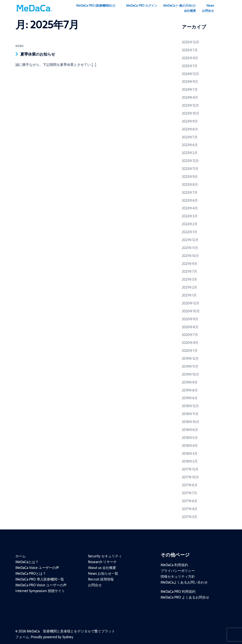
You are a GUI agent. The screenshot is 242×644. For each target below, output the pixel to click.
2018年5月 (190, 438)
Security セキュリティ (105, 556)
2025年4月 (190, 58)
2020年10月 (191, 311)
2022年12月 (190, 161)
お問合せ (208, 11)
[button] (225, 8)
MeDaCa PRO (96, 6)
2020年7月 (190, 335)
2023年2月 (190, 153)
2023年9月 (190, 121)
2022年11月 (190, 169)
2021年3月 (190, 279)
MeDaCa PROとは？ (31, 573)
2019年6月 (190, 398)
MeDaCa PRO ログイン (142, 6)
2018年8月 (190, 430)
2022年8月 (190, 184)
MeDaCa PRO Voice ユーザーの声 (41, 585)
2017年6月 (190, 501)
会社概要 (190, 11)
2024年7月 (190, 89)
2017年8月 (190, 485)
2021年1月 (189, 295)
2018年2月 (190, 461)
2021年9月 (190, 264)
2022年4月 (190, 208)
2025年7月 (190, 50)
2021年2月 (190, 287)
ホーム (21, 556)
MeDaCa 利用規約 (174, 565)
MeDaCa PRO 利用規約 (178, 591)
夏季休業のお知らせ (40, 54)
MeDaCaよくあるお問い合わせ (184, 582)
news (19, 46)
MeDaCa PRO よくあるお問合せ (185, 597)
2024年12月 (190, 74)
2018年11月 (190, 414)
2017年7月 (190, 493)
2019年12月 (190, 358)
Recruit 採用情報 (101, 579)
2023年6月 (190, 145)
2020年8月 (190, 327)
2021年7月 (190, 271)
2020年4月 (190, 343)
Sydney (68, 637)
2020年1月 (190, 351)
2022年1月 (190, 232)
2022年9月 (190, 177)
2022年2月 (190, 224)
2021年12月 (190, 240)
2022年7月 (190, 192)
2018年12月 (190, 406)
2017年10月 (190, 477)
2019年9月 (190, 382)
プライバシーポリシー (178, 571)
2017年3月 (190, 517)
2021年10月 (190, 256)
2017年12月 (190, 469)
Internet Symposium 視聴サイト (40, 591)
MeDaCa (179, 6)
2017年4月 (190, 509)
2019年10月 (190, 374)
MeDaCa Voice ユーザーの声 (37, 568)
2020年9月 (190, 319)
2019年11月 (190, 366)
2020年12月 (191, 303)
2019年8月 (190, 390)
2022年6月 (190, 200)
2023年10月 (191, 113)
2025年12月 (190, 42)
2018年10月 (191, 422)
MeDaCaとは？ (27, 562)
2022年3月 (190, 216)
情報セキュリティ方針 (178, 576)
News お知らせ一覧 (103, 573)
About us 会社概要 (102, 568)
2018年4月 (190, 446)
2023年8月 (190, 129)
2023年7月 (190, 137)
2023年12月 (190, 105)
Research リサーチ (102, 562)
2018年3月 (190, 454)
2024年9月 (190, 82)
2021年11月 (190, 248)
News (210, 6)
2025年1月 (190, 66)
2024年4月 (190, 97)
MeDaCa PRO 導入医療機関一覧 (40, 579)
